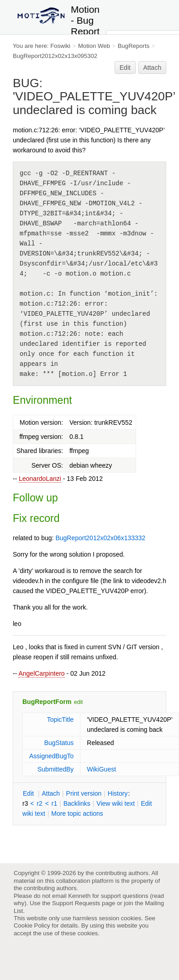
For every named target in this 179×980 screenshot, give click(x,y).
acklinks (77, 803)
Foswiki (60, 46)
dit (29, 793)
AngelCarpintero (41, 673)
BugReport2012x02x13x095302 (55, 56)
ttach (51, 793)
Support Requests (76, 903)
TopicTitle (61, 719)
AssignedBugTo (51, 756)
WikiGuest (101, 769)
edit (78, 702)
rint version (84, 793)
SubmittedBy (55, 769)
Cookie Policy (32, 925)
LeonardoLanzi (40, 479)
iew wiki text (116, 803)
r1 (54, 803)
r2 (39, 803)
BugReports (134, 46)
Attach (153, 68)
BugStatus (59, 743)
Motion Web (94, 46)
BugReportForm (47, 702)
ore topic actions (77, 813)
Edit (125, 68)
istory (118, 793)
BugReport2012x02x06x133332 (100, 538)
